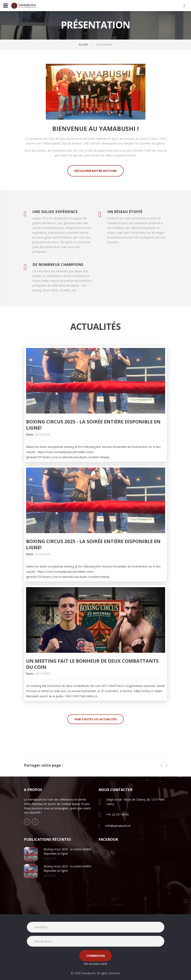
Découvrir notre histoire (95, 171)
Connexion (95, 956)
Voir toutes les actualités (95, 719)
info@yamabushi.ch (118, 826)
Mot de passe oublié (96, 964)
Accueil (83, 44)
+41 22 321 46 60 (117, 814)
